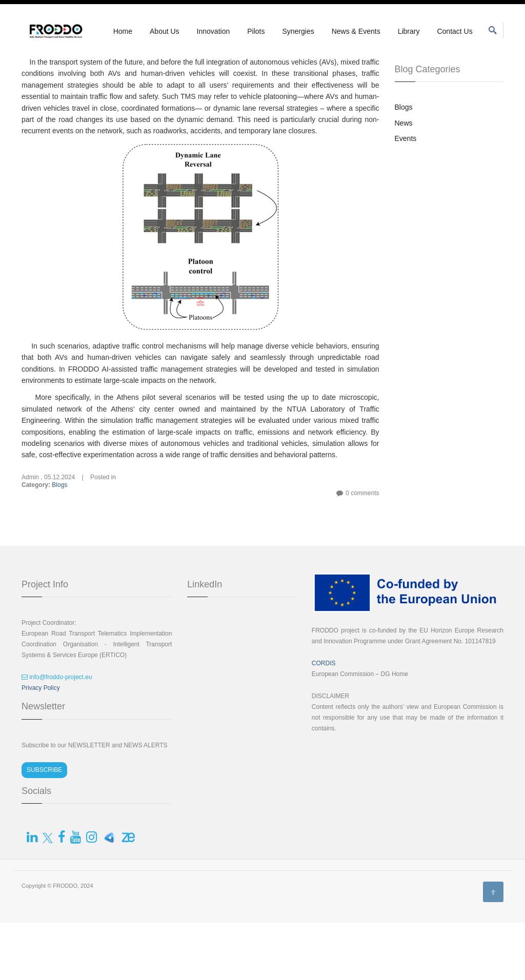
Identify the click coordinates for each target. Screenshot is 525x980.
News (404, 180)
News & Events (356, 31)
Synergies (298, 31)
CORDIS (324, 721)
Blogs (59, 542)
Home (123, 31)
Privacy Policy (41, 745)
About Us (165, 31)
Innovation (214, 31)
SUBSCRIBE (44, 827)
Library (409, 31)
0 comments (362, 550)
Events (406, 196)
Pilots (256, 31)
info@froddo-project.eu (57, 734)
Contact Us (455, 31)
